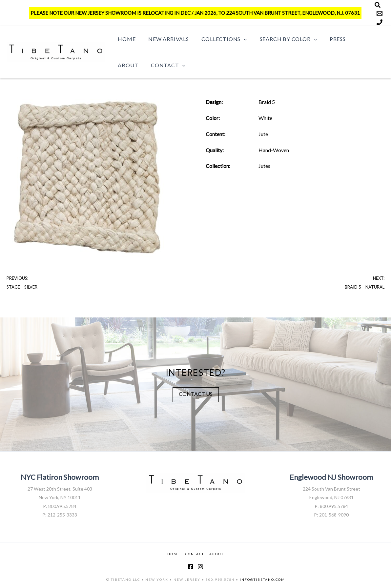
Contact (134, 65)
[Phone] (380, 22)
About (357, 39)
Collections (219, 39)
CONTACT (195, 554)
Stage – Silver (22, 287)
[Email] (380, 13)
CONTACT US (196, 393)
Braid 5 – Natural (365, 287)
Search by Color (281, 39)
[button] (238, 39)
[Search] (378, 5)
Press (328, 39)
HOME (174, 554)
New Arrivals (165, 39)
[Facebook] (191, 566)
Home (126, 39)
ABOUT (216, 554)
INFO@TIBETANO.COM (262, 579)
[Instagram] (200, 566)
